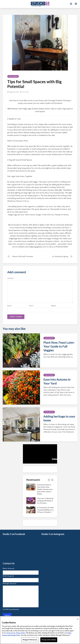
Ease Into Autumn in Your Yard (57, 381)
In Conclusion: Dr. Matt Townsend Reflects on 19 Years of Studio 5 (45, 510)
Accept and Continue (49, 640)
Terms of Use (11, 633)
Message (10, 583)
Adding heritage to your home (59, 418)
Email (31, 306)
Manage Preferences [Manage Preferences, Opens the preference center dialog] (30, 640)
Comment (10, 278)
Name (10, 306)
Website (53, 306)
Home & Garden (13, 76)
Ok (77, 619)
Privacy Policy (21, 633)
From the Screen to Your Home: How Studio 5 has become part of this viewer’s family (45, 489)
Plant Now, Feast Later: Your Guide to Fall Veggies (59, 346)
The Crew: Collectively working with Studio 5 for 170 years (45, 501)
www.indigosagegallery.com (35, 247)
